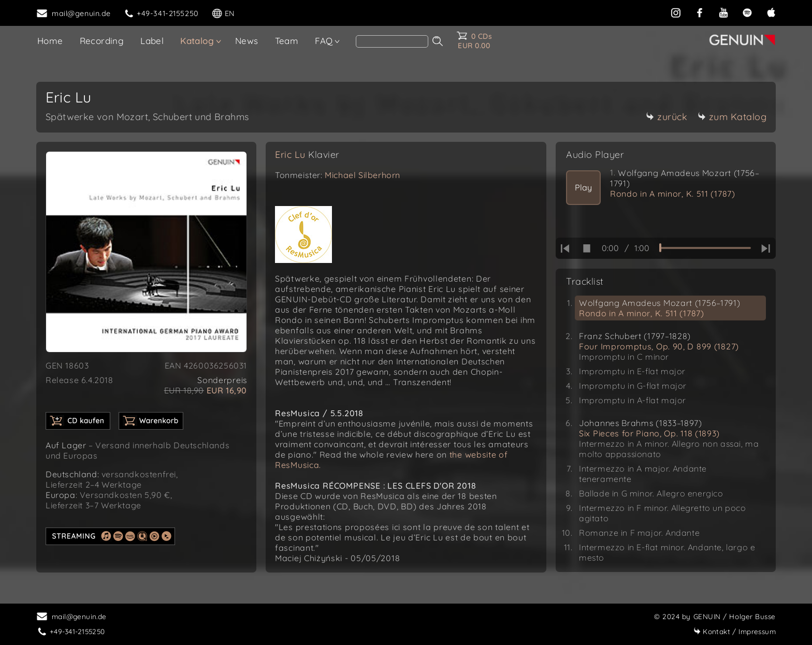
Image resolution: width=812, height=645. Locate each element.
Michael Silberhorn (363, 175)
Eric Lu (307, 155)
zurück (666, 117)
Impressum (735, 631)
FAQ (324, 41)
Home (50, 41)
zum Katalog (732, 117)
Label (152, 41)
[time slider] (705, 248)
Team (287, 41)
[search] (392, 41)
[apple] (771, 12)
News (247, 41)
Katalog (197, 41)
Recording (102, 41)
